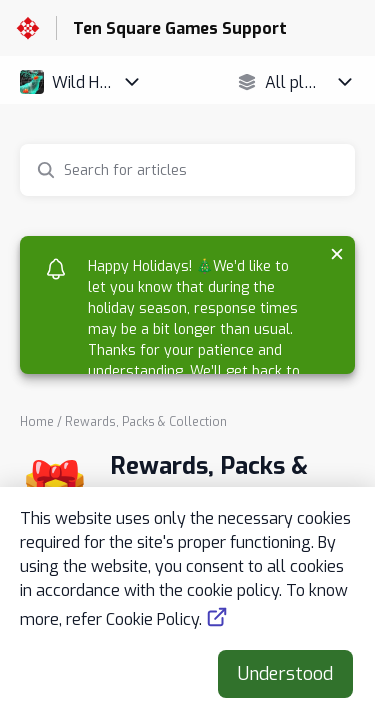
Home (37, 422)
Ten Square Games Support (180, 28)
